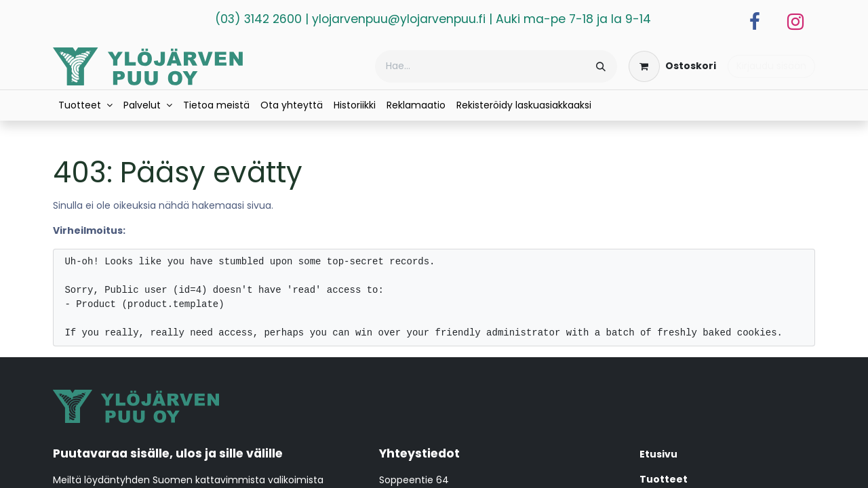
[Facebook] (755, 22)
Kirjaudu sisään (771, 66)
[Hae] (601, 66)
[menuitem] (85, 105)
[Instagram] (795, 22)
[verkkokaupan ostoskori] (672, 66)
